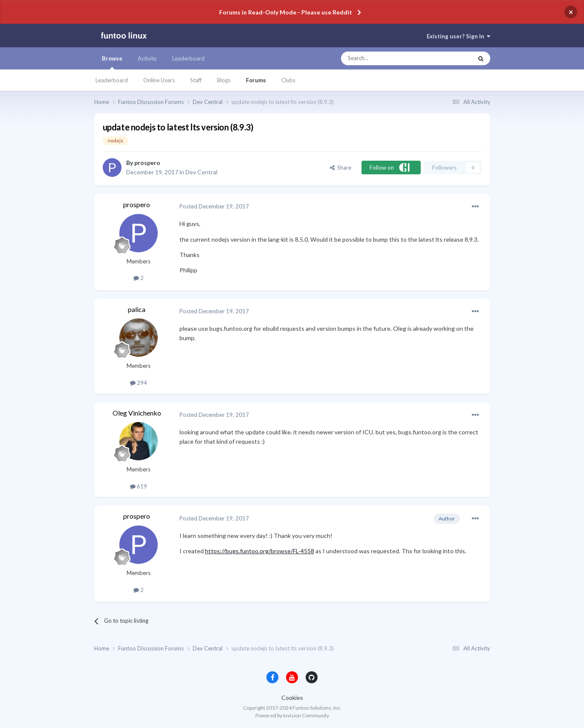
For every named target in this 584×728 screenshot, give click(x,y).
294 (139, 383)
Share (341, 168)
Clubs (288, 80)
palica (137, 309)
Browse (112, 62)
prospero (147, 163)
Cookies (292, 698)
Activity (147, 58)
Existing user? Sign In (458, 36)
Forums (256, 80)
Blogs (224, 80)
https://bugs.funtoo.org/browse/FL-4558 (260, 551)
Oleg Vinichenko (137, 413)
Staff (196, 80)
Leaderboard (112, 80)
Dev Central (201, 172)
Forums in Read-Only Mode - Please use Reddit (286, 12)
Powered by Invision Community (292, 715)
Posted (214, 206)
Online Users (159, 80)
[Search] (390, 58)
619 (139, 486)
